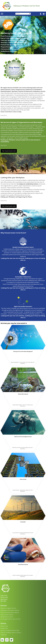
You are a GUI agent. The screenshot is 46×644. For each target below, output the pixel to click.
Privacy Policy (4, 626)
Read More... (23, 364)
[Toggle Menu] (2, 14)
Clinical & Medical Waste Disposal (10, 613)
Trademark (4, 635)
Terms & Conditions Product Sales (10, 630)
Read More (4, 115)
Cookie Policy (4, 628)
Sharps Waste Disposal (7, 615)
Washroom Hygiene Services (8, 608)
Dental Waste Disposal (7, 617)
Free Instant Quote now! (9, 151)
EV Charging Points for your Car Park (10, 619)
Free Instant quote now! (9, 206)
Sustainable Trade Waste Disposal (10, 610)
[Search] (23, 14)
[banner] (7, 6)
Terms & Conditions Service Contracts (11, 633)
